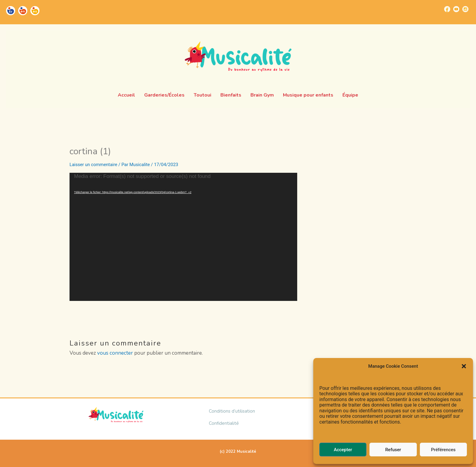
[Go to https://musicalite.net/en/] (23, 11)
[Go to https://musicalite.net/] (11, 11)
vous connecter (115, 353)
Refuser (393, 450)
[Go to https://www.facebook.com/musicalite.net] (447, 9)
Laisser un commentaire (94, 165)
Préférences (443, 450)
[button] (464, 366)
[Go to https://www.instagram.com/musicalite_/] (465, 9)
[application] (183, 237)
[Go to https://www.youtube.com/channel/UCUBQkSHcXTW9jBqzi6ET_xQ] (456, 9)
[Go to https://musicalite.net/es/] (35, 11)
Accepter (343, 450)
